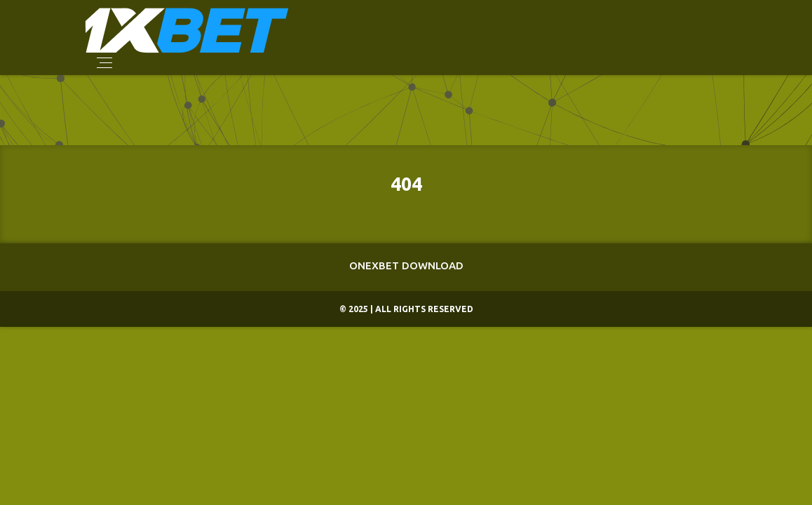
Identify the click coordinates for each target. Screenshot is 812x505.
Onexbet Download (406, 265)
